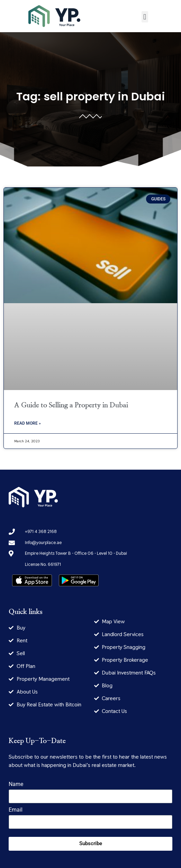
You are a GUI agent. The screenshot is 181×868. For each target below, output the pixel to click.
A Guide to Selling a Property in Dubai (71, 405)
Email (16, 810)
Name (16, 784)
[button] (145, 17)
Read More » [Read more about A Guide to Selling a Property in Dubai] (28, 423)
